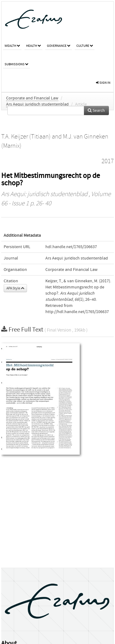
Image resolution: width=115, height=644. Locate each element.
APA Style (15, 288)
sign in (103, 83)
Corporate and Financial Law (32, 98)
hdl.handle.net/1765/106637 (71, 247)
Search (96, 111)
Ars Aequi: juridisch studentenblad (37, 104)
